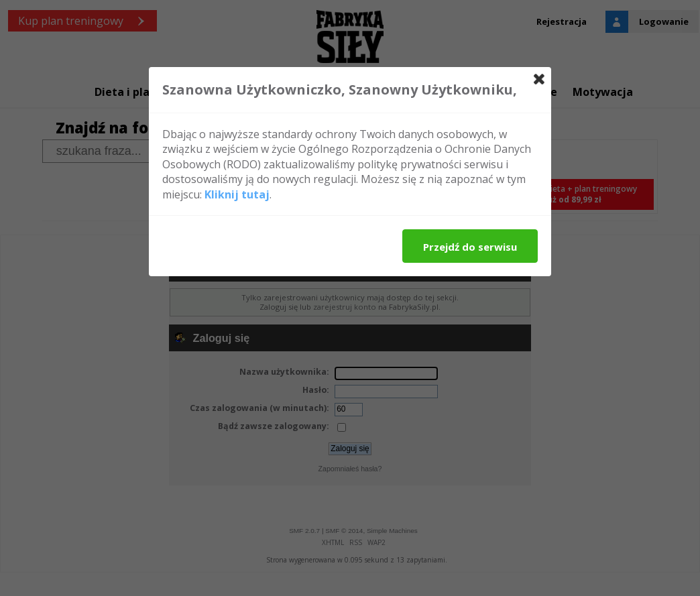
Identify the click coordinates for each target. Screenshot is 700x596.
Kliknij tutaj (237, 194)
